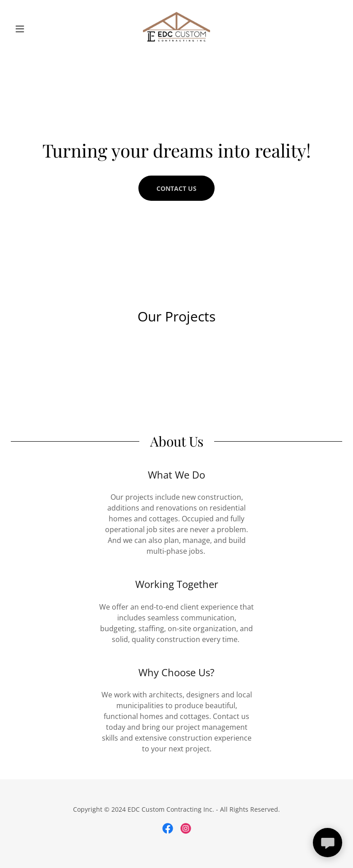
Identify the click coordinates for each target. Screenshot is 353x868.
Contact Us (176, 188)
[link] (176, 29)
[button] (36, 29)
